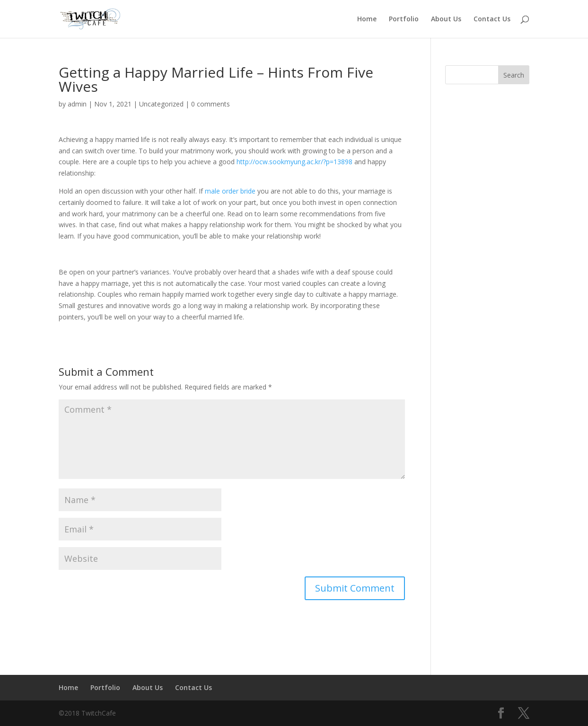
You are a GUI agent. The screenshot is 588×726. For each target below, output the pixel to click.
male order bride (230, 191)
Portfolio (404, 19)
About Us (446, 19)
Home (367, 19)
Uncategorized (161, 104)
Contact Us (492, 19)
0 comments (211, 104)
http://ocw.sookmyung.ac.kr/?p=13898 (294, 162)
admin (77, 104)
